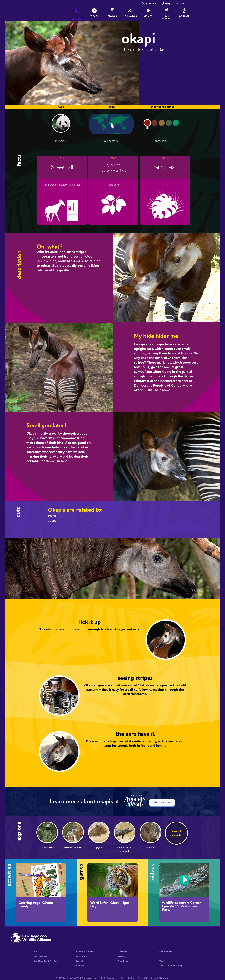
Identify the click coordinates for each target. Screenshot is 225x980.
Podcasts (80, 966)
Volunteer (164, 961)
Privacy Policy (127, 978)
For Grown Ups (149, 3)
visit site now (162, 802)
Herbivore (113, 185)
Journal (79, 961)
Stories (112, 16)
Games (148, 16)
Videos (94, 16)
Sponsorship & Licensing (171, 966)
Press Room (123, 961)
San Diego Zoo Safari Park (46, 961)
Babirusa (151, 848)
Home (31, 12)
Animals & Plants (84, 957)
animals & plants (77, 20)
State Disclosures (161, 978)
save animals (166, 17)
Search (184, 3)
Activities (131, 16)
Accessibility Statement (106, 978)
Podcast (184, 16)
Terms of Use (144, 978)
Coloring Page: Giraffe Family (36, 905)
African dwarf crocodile (125, 849)
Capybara (99, 848)
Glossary (166, 3)
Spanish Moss (47, 848)
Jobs (162, 957)
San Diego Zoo (41, 957)
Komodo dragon (73, 848)
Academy (122, 957)
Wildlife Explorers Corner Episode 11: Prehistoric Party (182, 906)
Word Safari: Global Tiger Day (110, 905)
